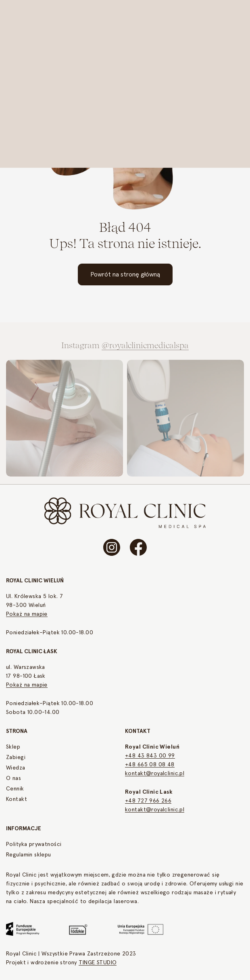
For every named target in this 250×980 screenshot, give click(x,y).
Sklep (13, 747)
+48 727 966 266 (148, 801)
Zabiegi (16, 757)
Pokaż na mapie (27, 614)
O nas (14, 778)
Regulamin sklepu (29, 855)
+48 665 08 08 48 (150, 765)
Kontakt (17, 799)
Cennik (15, 789)
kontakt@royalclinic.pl (155, 774)
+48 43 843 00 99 (150, 756)
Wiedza (16, 768)
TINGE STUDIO (98, 963)
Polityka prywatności (34, 844)
